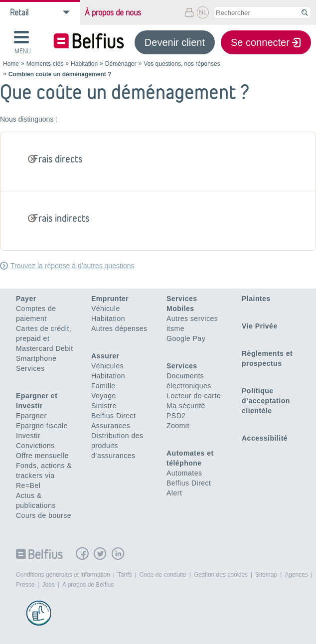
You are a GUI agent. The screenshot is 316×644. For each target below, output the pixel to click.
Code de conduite (163, 575)
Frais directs (58, 159)
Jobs (48, 585)
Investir (28, 436)
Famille (103, 386)
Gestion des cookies (221, 575)
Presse (25, 585)
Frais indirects (61, 218)
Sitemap (266, 575)
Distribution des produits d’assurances (117, 446)
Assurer (105, 356)
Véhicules (107, 366)
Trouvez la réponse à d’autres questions (73, 266)
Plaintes (256, 299)
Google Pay (186, 338)
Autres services (192, 319)
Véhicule (106, 309)
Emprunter (110, 299)
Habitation (84, 64)
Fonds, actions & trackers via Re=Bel (44, 476)
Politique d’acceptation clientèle (266, 401)
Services (30, 368)
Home (11, 64)
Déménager (121, 64)
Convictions (35, 446)
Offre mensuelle (42, 456)
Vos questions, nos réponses (182, 64)
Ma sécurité (186, 406)
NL (203, 12)
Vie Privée (260, 326)
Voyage (104, 396)
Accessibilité (265, 438)
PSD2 (176, 416)
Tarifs (125, 575)
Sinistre (104, 406)
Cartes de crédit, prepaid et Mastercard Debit (45, 338)
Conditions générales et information (63, 575)
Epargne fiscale (42, 426)
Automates (184, 473)
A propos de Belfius (88, 585)
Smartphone (36, 358)
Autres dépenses (119, 328)
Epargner (31, 416)
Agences (296, 575)
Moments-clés (45, 64)
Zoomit (178, 426)
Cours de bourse (44, 515)
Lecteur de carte (194, 396)
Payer (26, 299)
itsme (175, 328)
